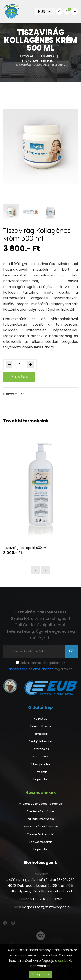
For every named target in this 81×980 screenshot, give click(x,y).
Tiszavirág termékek (37, 61)
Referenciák (40, 749)
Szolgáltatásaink (41, 741)
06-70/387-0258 (48, 899)
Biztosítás (41, 772)
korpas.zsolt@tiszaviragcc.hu (47, 907)
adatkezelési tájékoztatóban (31, 669)
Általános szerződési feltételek (40, 804)
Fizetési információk (40, 811)
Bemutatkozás (41, 726)
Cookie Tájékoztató (40, 834)
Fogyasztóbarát (40, 842)
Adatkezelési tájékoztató (41, 827)
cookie (63, 961)
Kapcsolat (41, 780)
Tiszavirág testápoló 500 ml (25, 548)
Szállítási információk (41, 819)
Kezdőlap (27, 56)
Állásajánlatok (41, 764)
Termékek (47, 56)
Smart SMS (40, 757)
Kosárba (19, 377)
